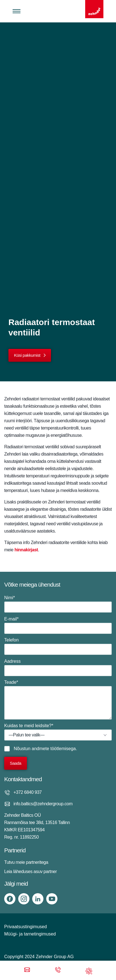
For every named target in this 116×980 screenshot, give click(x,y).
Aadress (58, 668)
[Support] (89, 970)
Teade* (58, 700)
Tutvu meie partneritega (26, 862)
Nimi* (58, 604)
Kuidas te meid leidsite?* (58, 732)
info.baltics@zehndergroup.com (43, 804)
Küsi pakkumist (27, 355)
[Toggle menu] (17, 11)
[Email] (27, 970)
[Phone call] (58, 970)
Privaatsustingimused (25, 927)
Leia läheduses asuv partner (31, 872)
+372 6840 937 (28, 792)
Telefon (58, 646)
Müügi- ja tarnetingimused (30, 934)
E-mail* (58, 625)
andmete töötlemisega (54, 749)
